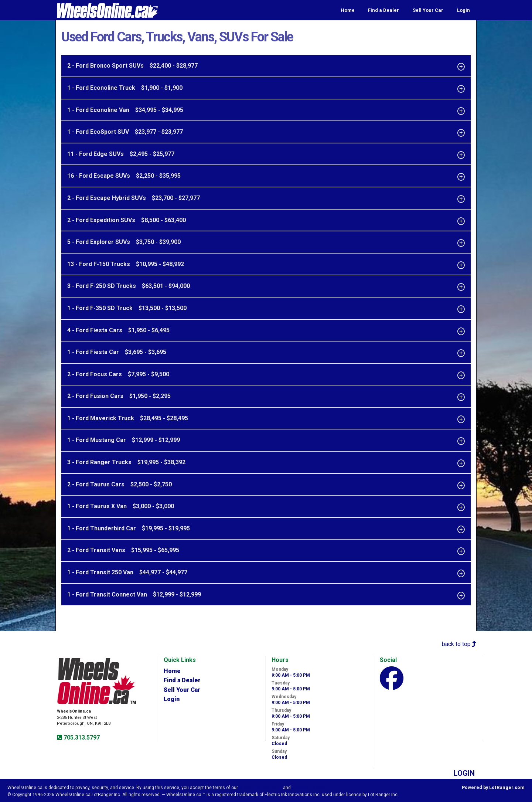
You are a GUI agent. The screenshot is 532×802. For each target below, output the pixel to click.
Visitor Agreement (260, 788)
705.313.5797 (81, 738)
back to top (459, 644)
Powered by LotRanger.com (493, 788)
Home (348, 10)
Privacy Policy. (308, 788)
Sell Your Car (428, 10)
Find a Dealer (383, 10)
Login (463, 10)
